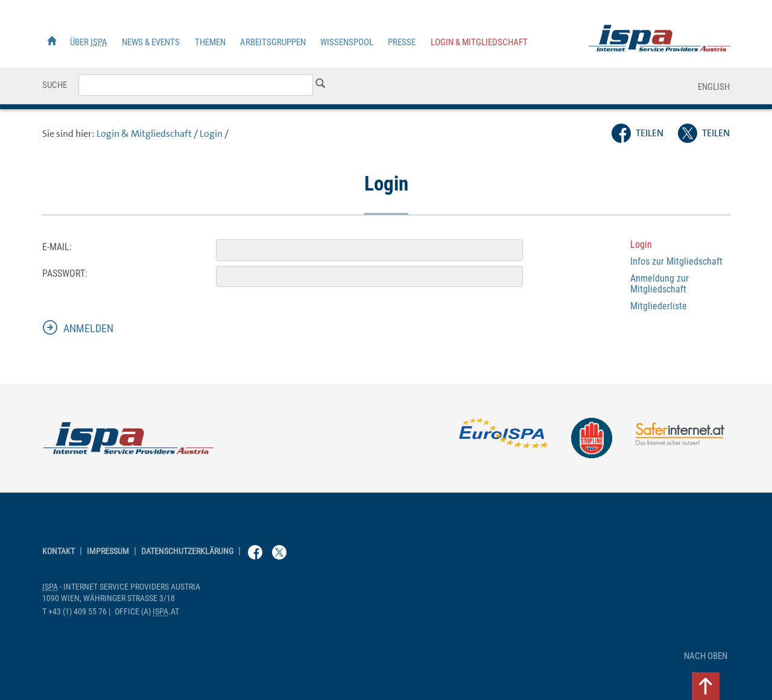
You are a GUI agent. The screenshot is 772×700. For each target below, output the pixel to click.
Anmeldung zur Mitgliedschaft (660, 284)
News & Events (151, 42)
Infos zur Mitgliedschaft (676, 261)
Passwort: (65, 273)
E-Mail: (57, 247)
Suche (55, 85)
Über (89, 42)
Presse (402, 42)
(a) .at (147, 612)
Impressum (108, 551)
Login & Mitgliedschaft (479, 42)
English (714, 87)
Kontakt (59, 551)
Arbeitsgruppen (273, 42)
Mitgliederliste (659, 306)
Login (211, 134)
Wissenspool (347, 42)
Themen (210, 42)
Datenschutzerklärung (187, 551)
